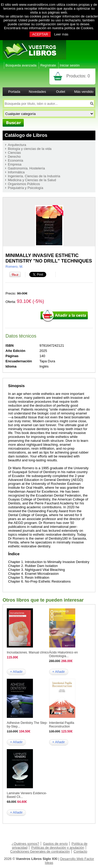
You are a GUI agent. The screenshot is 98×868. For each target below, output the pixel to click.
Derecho (14, 157)
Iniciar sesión (70, 65)
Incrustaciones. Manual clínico (28, 652)
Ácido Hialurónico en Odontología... (64, 654)
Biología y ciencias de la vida (30, 149)
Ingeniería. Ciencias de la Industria (34, 176)
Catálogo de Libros (26, 135)
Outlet (61, 92)
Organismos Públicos (24, 184)
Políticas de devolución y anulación (58, 848)
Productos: (78, 76)
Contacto (80, 851)
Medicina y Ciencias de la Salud (32, 180)
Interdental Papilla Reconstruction (62, 725)
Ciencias (14, 153)
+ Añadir (16, 672)
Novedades (37, 92)
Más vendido (84, 92)
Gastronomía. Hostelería (26, 168)
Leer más (61, 34)
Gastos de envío (56, 844)
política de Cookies (79, 28)
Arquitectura (17, 145)
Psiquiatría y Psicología (25, 188)
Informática (16, 172)
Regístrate (48, 65)
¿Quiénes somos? (25, 844)
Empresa (15, 164)
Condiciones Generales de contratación (40, 851)
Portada (14, 92)
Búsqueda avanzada (21, 65)
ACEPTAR (40, 34)
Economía (16, 160)
